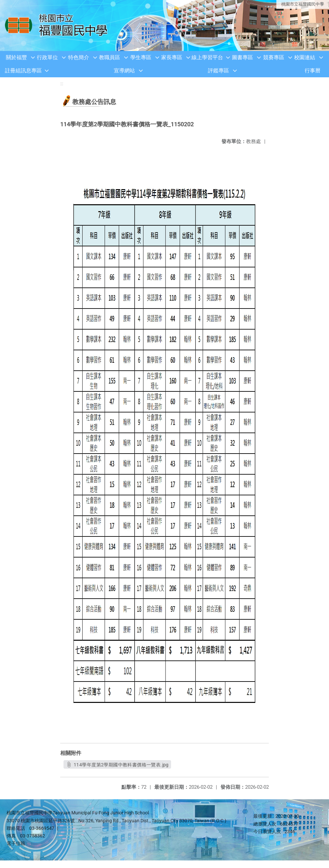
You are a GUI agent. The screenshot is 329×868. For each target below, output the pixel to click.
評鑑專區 (218, 71)
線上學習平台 (207, 57)
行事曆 (313, 71)
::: (62, 84)
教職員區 (110, 57)
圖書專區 (242, 57)
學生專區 (141, 57)
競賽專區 (274, 57)
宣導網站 (124, 71)
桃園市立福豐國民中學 (303, 4)
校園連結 (305, 57)
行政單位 (47, 57)
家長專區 (172, 57)
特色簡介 (79, 57)
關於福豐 (16, 57)
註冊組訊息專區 (23, 71)
